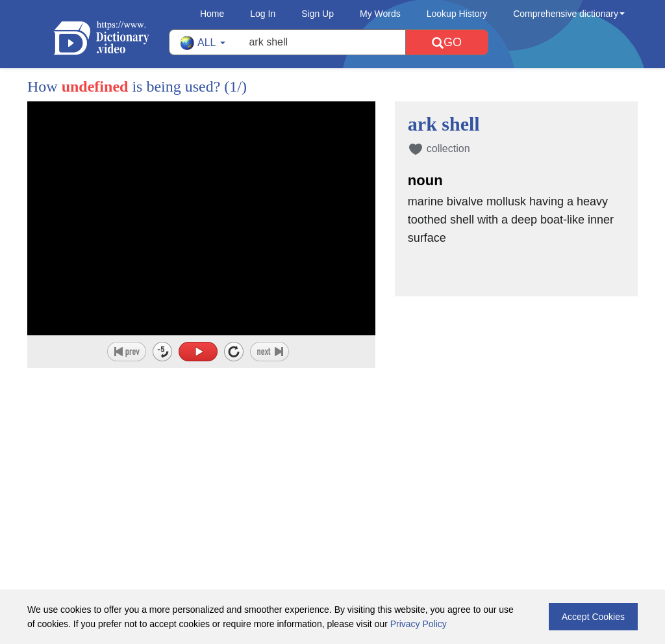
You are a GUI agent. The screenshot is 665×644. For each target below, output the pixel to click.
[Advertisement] (332, 452)
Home (212, 14)
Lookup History (457, 14)
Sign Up (318, 14)
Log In (263, 14)
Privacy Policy (419, 624)
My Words (380, 14)
